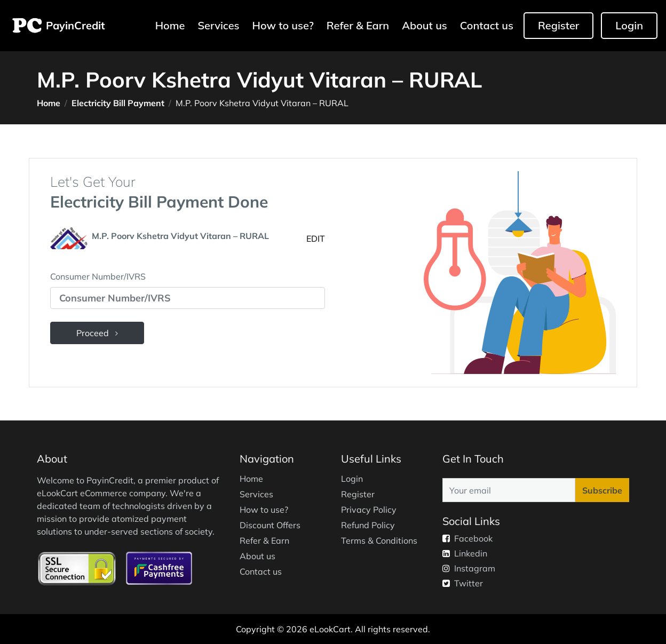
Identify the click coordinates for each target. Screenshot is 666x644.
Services (218, 25)
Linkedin (465, 553)
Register (558, 25)
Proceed (97, 333)
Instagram (469, 568)
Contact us (487, 25)
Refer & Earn (358, 25)
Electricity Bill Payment (118, 103)
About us (425, 25)
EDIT (316, 238)
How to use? (283, 25)
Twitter (463, 583)
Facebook (467, 538)
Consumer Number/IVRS (98, 276)
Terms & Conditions (379, 540)
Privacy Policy (369, 510)
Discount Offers (270, 525)
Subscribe (602, 490)
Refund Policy (368, 525)
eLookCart (330, 629)
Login (629, 25)
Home (172, 25)
